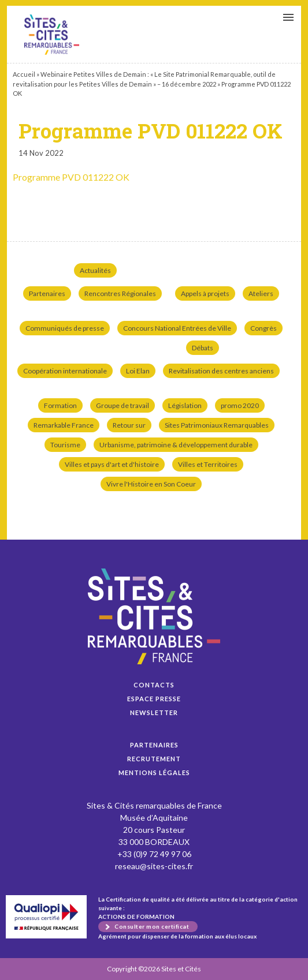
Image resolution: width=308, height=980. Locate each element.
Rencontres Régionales (120, 293)
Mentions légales (154, 773)
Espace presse (154, 699)
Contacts (154, 685)
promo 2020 (240, 405)
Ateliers (261, 293)
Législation (185, 405)
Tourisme (65, 445)
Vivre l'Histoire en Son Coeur (151, 484)
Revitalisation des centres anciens (221, 371)
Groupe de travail (123, 405)
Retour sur (129, 425)
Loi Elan (138, 371)
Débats (203, 348)
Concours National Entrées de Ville (177, 328)
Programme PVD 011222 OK (52, 35)
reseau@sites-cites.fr (154, 866)
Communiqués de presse (65, 328)
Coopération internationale (65, 371)
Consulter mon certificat (152, 926)
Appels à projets (205, 293)
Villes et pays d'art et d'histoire (112, 464)
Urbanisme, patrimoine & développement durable (176, 445)
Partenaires (47, 293)
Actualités (95, 270)
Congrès (264, 328)
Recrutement (154, 759)
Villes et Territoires (208, 464)
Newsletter (154, 712)
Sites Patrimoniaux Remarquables (217, 425)
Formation (60, 405)
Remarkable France (64, 425)
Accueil (24, 74)
